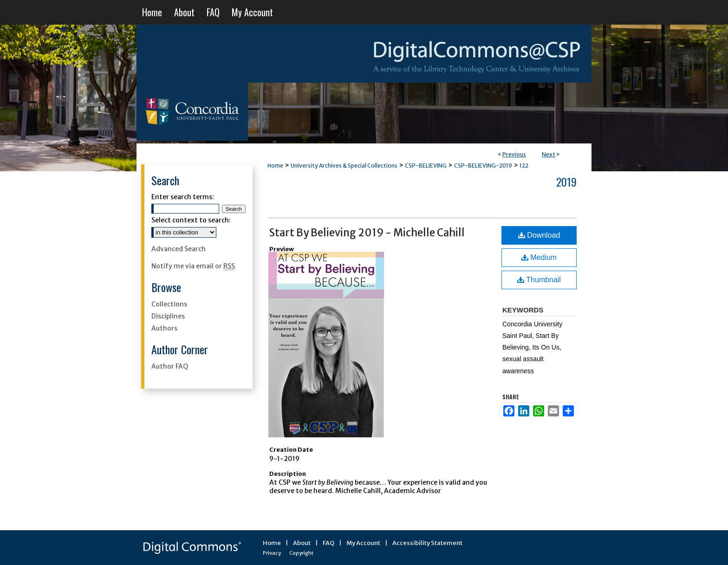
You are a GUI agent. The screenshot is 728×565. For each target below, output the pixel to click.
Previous (514, 154)
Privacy (272, 553)
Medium (539, 257)
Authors (164, 328)
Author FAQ (170, 366)
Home (275, 166)
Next (549, 154)
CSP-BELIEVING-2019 (483, 166)
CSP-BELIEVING (426, 166)
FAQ (328, 543)
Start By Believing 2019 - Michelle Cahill (367, 233)
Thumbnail (539, 280)
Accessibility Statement (427, 543)
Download (539, 235)
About (302, 543)
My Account (363, 543)
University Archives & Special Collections (344, 166)
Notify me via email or (193, 266)
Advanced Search (179, 249)
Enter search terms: (183, 197)
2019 (566, 182)
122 (524, 166)
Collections (169, 304)
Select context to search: (191, 220)
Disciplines (168, 316)
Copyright (301, 553)
